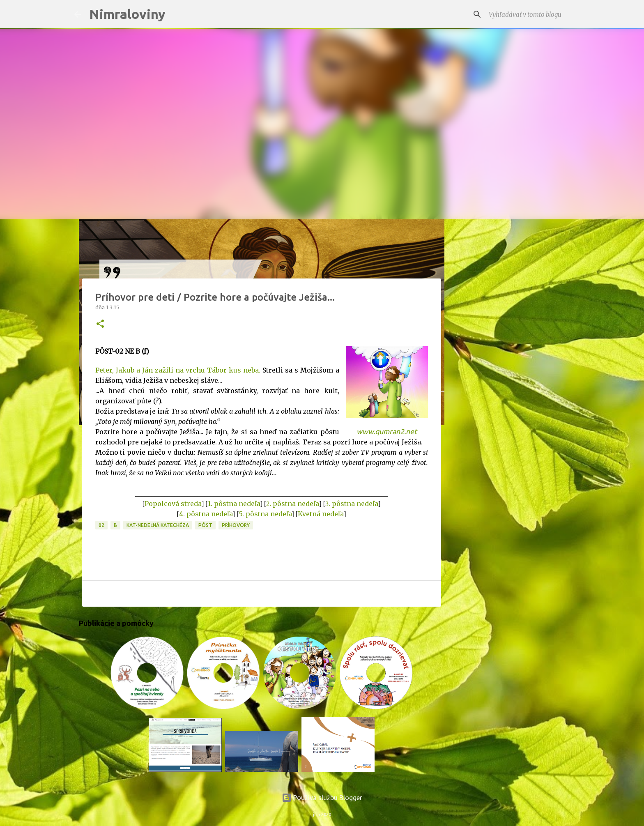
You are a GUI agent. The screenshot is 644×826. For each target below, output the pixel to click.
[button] (100, 324)
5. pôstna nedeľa (266, 514)
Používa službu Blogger (322, 798)
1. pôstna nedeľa (234, 504)
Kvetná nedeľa (321, 514)
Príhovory (236, 525)
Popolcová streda (173, 504)
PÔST (205, 525)
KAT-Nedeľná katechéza (158, 525)
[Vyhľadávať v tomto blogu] (529, 14)
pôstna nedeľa (296, 504)
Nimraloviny (127, 14)
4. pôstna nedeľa (206, 514)
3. (329, 504)
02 (101, 525)
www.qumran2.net (387, 431)
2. (269, 504)
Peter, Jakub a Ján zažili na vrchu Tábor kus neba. (178, 370)
